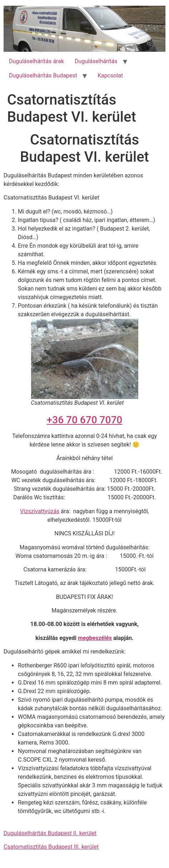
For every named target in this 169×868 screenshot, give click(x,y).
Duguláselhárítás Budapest (43, 75)
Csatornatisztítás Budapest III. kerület (51, 847)
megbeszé (91, 638)
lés (108, 638)
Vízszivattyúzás (40, 511)
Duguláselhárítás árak (36, 61)
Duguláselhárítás (96, 61)
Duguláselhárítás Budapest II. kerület (50, 833)
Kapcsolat (110, 75)
